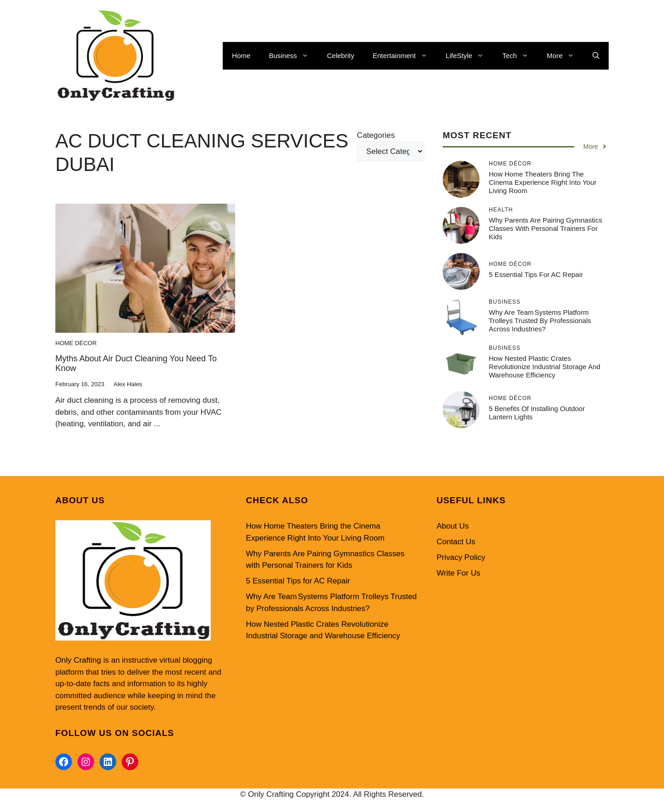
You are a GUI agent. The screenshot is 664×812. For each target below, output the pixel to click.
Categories (376, 135)
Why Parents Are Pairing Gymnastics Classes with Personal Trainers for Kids (545, 228)
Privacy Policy (461, 557)
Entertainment (404, 56)
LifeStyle (470, 56)
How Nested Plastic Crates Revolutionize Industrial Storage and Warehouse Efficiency (545, 367)
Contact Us (456, 542)
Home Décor (76, 343)
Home (241, 56)
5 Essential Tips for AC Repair (536, 274)
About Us (453, 526)
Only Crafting (78, 660)
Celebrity (341, 56)
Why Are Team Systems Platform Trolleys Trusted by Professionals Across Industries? (540, 321)
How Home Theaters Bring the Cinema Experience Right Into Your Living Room (542, 182)
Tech (520, 56)
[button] (596, 56)
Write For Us (459, 573)
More (565, 56)
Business (293, 56)
